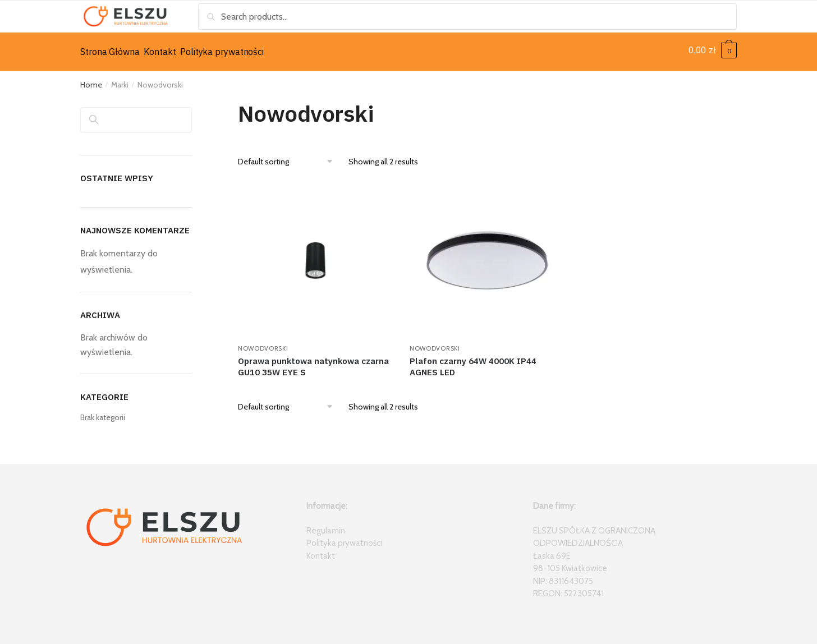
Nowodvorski (263, 344)
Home (91, 81)
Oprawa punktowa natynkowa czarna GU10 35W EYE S (313, 363)
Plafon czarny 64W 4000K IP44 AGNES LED (473, 363)
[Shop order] (289, 158)
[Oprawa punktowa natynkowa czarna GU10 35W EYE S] (315, 256)
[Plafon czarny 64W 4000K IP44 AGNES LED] (487, 256)
